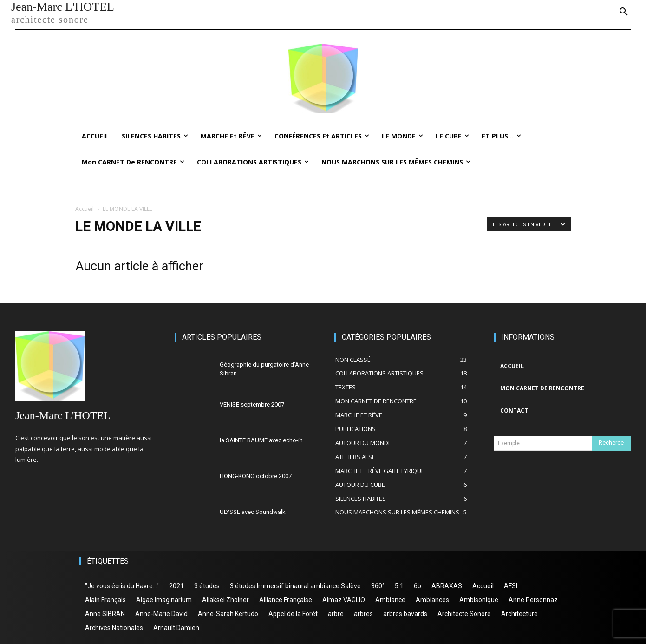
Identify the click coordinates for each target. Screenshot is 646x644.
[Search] (611, 443)
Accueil (85, 209)
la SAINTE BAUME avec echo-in (261, 440)
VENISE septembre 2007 (252, 404)
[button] (624, 12)
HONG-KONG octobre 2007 (256, 476)
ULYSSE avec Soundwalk (253, 512)
